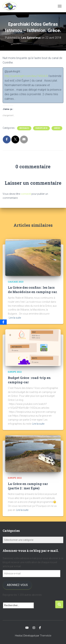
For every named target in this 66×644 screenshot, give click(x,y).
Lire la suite (15, 318)
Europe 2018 (41, 128)
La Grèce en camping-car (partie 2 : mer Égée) (28, 486)
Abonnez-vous (17, 585)
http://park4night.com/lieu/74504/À (26, 76)
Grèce (57, 128)
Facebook (40, 628)
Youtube (27, 628)
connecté (26, 194)
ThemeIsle (45, 636)
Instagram (34, 628)
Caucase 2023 (16, 282)
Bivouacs (24, 128)
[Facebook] (3, 322)
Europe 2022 (15, 372)
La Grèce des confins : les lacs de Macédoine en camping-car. (33, 290)
